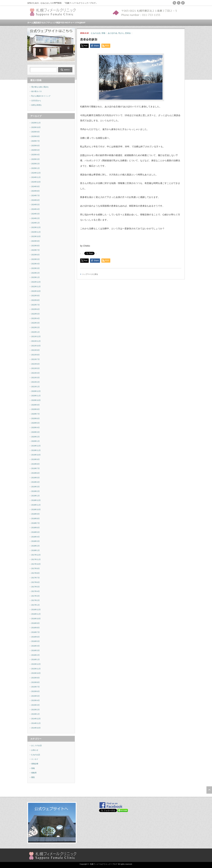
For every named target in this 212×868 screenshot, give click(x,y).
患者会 (128, 33)
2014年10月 (36, 728)
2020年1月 (35, 441)
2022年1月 (35, 332)
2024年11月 (36, 177)
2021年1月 (35, 387)
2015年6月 (35, 691)
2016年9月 (35, 623)
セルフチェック (49, 23)
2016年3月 (35, 650)
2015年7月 (35, 687)
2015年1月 (35, 714)
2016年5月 (35, 641)
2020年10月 (36, 400)
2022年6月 (35, 309)
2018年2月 (35, 546)
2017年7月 (35, 578)
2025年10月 (36, 127)
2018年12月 (36, 500)
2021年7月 (35, 359)
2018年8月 (35, 519)
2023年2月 (35, 273)
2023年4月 (35, 264)
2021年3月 (35, 378)
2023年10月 (36, 236)
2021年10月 (36, 346)
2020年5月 (35, 423)
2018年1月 (35, 550)
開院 (33, 777)
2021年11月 (36, 341)
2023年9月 (35, 241)
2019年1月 (35, 496)
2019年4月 (35, 482)
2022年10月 (36, 291)
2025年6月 (35, 146)
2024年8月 (35, 191)
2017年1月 (35, 605)
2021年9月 (35, 350)
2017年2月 (35, 600)
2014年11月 (36, 723)
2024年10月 (36, 182)
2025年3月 (35, 159)
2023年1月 (35, 277)
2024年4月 (35, 209)
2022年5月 (35, 314)
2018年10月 (36, 509)
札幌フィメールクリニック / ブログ (104, 864)
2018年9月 (35, 514)
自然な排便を (36, 105)
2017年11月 (36, 559)
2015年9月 (35, 678)
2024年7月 (35, 196)
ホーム (30, 23)
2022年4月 (35, 318)
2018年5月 (35, 532)
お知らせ (35, 750)
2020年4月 (35, 427)
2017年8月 (35, 573)
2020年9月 (35, 405)
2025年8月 (35, 136)
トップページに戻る (90, 274)
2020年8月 (35, 409)
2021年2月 (35, 382)
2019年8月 (35, 464)
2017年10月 (36, 564)
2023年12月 (36, 227)
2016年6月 (35, 637)
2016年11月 (36, 614)
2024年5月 (35, 205)
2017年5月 (35, 587)
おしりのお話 (36, 745)
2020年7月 (35, 414)
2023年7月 (35, 250)
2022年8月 (35, 300)
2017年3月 (35, 596)
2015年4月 (35, 700)
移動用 (34, 773)
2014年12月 (36, 719)
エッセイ (35, 759)
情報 (103, 33)
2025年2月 (35, 164)
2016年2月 (35, 655)
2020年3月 (35, 432)
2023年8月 (35, 246)
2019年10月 (36, 455)
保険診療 (35, 764)
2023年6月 (35, 255)
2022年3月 (35, 323)
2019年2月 (35, 491)
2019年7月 (35, 468)
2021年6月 (35, 364)
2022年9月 (35, 296)
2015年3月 (35, 705)
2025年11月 (36, 123)
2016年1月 (35, 659)
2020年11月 (36, 396)
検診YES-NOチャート (66, 23)
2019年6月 (35, 473)
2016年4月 (35, 646)
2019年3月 (35, 487)
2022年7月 (35, 305)
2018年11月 (36, 505)
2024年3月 (35, 214)
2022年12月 (36, 282)
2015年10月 (36, 673)
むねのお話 (96, 33)
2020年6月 (35, 418)
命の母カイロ (36, 91)
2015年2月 (35, 710)
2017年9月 (35, 568)
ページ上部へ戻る (209, 790)
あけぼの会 (113, 33)
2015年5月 (35, 696)
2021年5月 (35, 368)
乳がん (121, 33)
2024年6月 (35, 200)
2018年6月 (35, 528)
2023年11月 (36, 232)
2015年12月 (36, 664)
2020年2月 (35, 437)
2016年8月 (35, 628)
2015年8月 (35, 682)
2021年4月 (35, 373)
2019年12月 (36, 446)
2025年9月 (35, 132)
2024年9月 (35, 186)
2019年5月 (35, 478)
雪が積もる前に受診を (40, 87)
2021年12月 (36, 336)
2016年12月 (36, 610)
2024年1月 (35, 223)
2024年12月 (36, 173)
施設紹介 (38, 23)
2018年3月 (35, 541)
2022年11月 (36, 287)
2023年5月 (35, 259)
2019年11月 (36, 450)
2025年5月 (35, 150)
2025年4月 (35, 155)
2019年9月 (35, 459)
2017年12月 (36, 555)
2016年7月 (35, 632)
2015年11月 (36, 669)
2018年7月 (35, 523)
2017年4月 (35, 591)
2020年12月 (36, 391)
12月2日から (36, 101)
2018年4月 (35, 537)
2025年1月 (35, 168)
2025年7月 (35, 141)
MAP (83, 23)
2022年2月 (35, 327)
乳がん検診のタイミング (41, 96)
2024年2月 (35, 218)
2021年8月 (35, 355)
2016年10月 (36, 619)
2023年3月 (35, 268)
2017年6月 (35, 582)
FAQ (79, 23)
